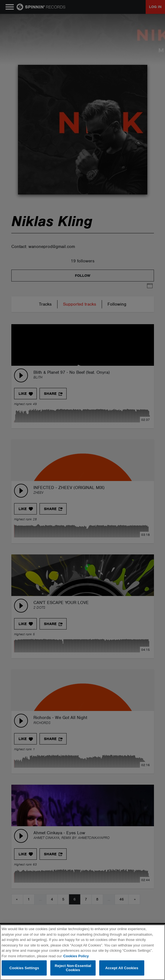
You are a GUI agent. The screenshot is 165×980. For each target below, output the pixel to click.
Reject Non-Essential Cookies (73, 968)
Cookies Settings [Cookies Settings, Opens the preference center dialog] (24, 968)
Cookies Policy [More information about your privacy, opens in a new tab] (76, 956)
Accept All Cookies (122, 968)
